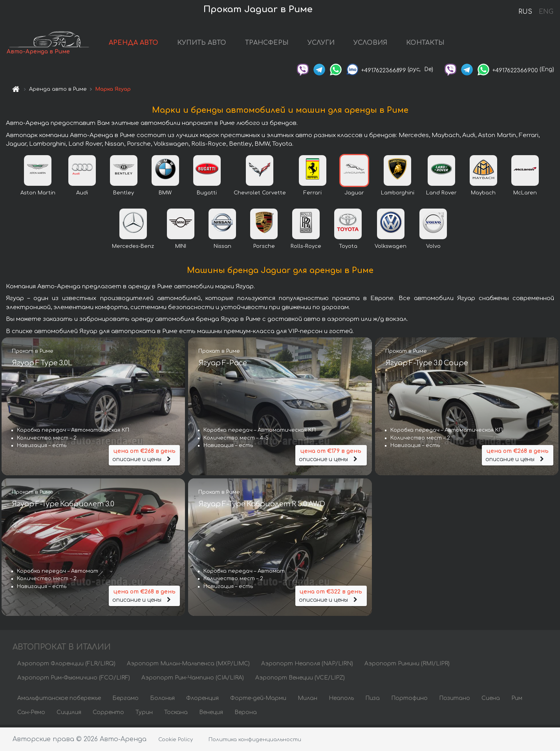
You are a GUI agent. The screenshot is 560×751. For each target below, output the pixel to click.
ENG (546, 12)
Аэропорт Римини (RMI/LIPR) (407, 666)
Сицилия (69, 715)
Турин (144, 715)
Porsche (264, 249)
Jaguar (354, 195)
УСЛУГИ (332, 44)
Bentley (124, 195)
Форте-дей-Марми (258, 701)
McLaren (525, 195)
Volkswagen (391, 249)
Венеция (211, 715)
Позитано (455, 701)
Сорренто (108, 715)
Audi (82, 195)
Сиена (491, 701)
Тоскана (176, 715)
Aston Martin (38, 195)
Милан (307, 701)
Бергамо (125, 701)
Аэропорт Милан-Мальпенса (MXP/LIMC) (188, 666)
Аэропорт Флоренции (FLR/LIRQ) (66, 666)
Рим (517, 701)
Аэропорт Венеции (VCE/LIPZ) (300, 680)
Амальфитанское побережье (59, 701)
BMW (165, 195)
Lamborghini (398, 195)
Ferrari (313, 195)
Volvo (433, 249)
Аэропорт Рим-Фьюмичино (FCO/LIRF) (74, 680)
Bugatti (207, 195)
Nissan (222, 249)
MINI (181, 249)
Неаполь (341, 701)
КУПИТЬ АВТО (213, 44)
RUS (525, 12)
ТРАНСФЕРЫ (278, 44)
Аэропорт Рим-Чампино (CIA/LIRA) (193, 680)
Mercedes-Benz (133, 249)
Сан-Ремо (31, 715)
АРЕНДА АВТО (145, 44)
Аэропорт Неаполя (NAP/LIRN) (307, 666)
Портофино (409, 701)
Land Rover (441, 195)
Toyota (348, 249)
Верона (246, 715)
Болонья (162, 701)
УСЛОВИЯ (382, 44)
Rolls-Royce (306, 249)
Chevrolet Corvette (260, 195)
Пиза (372, 701)
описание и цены (145, 457)
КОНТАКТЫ (437, 44)
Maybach (483, 195)
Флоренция (202, 701)
